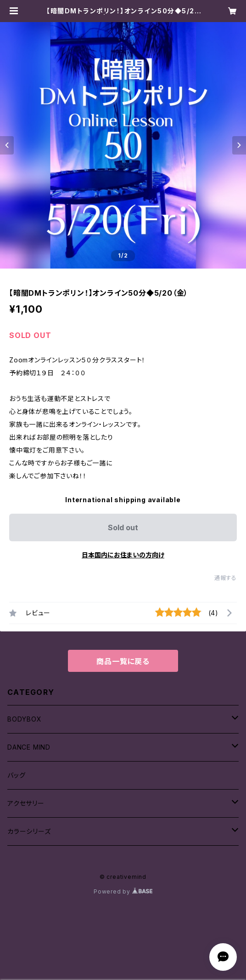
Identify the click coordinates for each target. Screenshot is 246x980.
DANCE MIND (29, 747)
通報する (226, 578)
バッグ (16, 775)
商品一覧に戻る (123, 661)
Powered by (123, 891)
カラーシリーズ (29, 831)
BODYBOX (25, 719)
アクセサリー (26, 803)
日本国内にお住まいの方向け (123, 555)
